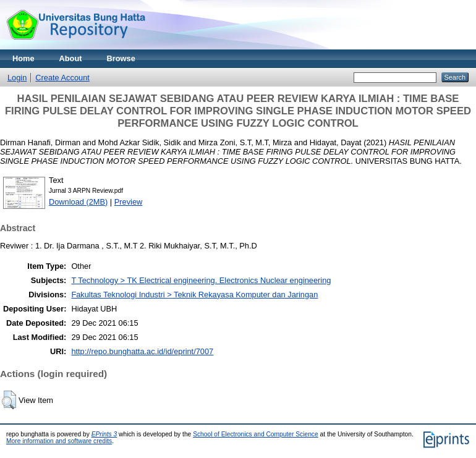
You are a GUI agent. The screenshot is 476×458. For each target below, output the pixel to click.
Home (23, 58)
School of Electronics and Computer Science (256, 434)
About (71, 58)
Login (17, 78)
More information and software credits (59, 441)
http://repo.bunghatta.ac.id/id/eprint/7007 (142, 351)
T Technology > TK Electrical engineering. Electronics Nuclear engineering (201, 280)
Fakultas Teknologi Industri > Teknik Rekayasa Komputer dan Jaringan (194, 295)
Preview (129, 202)
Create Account (62, 78)
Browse (121, 58)
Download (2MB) (78, 202)
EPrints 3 (104, 434)
